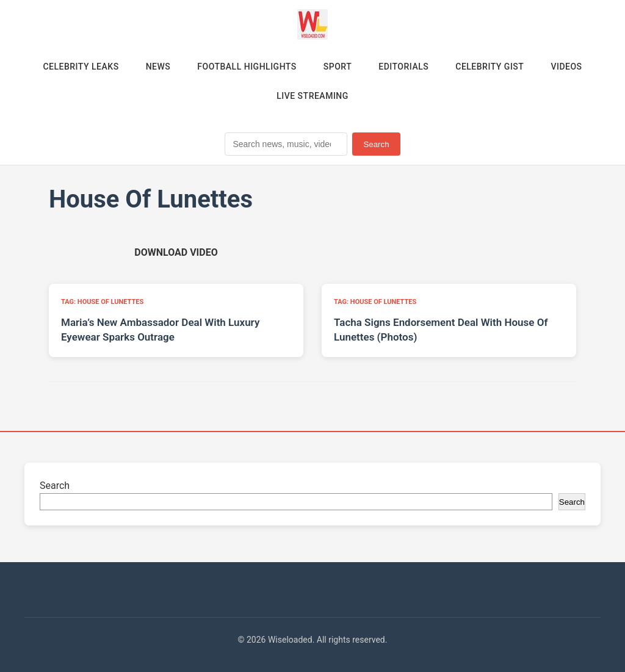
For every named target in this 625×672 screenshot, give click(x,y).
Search (376, 144)
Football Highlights (247, 67)
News (158, 67)
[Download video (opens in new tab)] (176, 252)
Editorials (403, 67)
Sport (338, 67)
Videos (566, 67)
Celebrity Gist (490, 67)
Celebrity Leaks (81, 67)
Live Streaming (312, 96)
